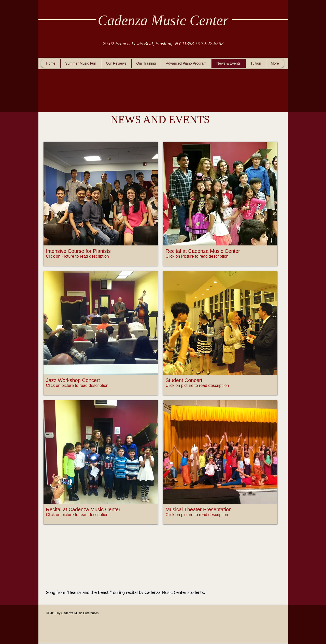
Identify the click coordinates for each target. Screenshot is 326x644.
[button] (101, 204)
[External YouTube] (159, 553)
